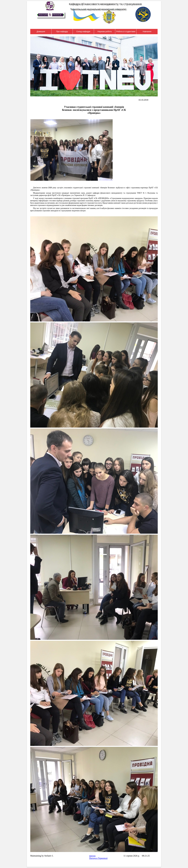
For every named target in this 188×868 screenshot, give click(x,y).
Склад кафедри (83, 31)
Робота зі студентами (126, 31)
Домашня (41, 31)
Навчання (147, 31)
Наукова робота (105, 31)
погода (92, 856)
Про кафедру (62, 31)
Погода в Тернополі (98, 858)
